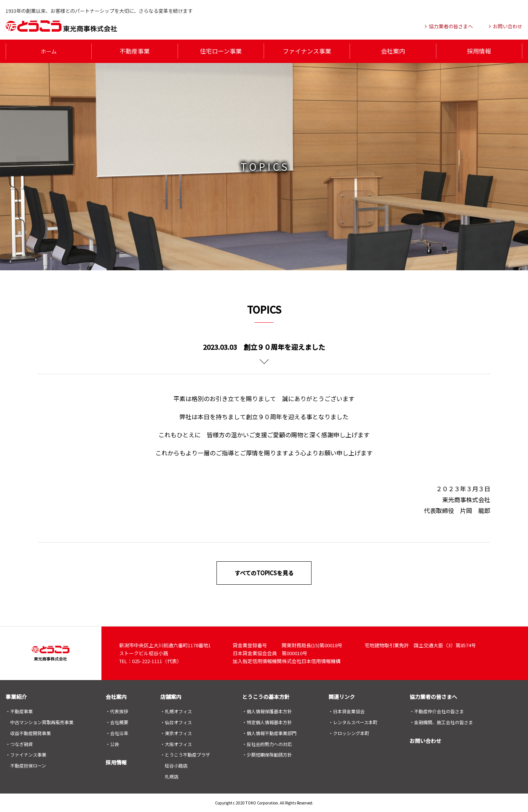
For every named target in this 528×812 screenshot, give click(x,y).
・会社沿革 (117, 732)
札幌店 (172, 776)
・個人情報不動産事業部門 (269, 732)
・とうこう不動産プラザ (185, 754)
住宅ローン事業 (221, 51)
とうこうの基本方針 (266, 696)
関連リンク (342, 696)
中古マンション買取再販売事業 (42, 722)
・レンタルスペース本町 (353, 722)
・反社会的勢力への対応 (267, 743)
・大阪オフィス (176, 743)
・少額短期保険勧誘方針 (267, 754)
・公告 (112, 743)
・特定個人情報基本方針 (267, 722)
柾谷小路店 (176, 765)
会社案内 (393, 51)
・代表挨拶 (117, 711)
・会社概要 (117, 722)
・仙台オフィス (176, 722)
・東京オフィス (176, 732)
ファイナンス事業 (307, 51)
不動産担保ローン (28, 765)
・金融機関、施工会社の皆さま (441, 722)
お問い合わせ (425, 740)
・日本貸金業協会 (347, 711)
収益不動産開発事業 (31, 732)
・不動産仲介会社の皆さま (437, 711)
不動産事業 (135, 51)
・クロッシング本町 (349, 732)
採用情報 (479, 51)
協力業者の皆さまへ (433, 696)
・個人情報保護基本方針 (267, 711)
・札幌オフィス (176, 711)
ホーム (49, 51)
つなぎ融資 (21, 743)
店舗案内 (171, 696)
